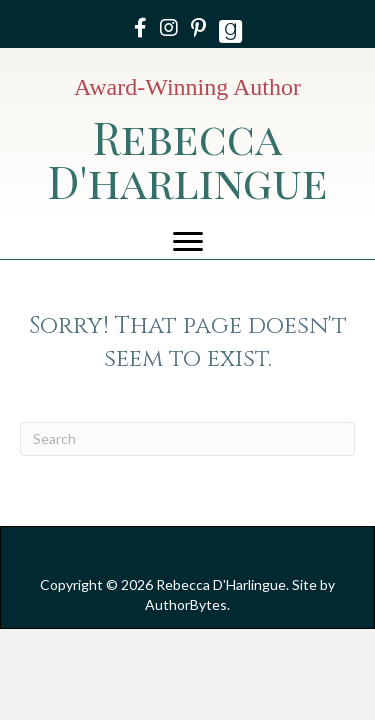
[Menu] (188, 242)
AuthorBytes (186, 604)
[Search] (187, 439)
